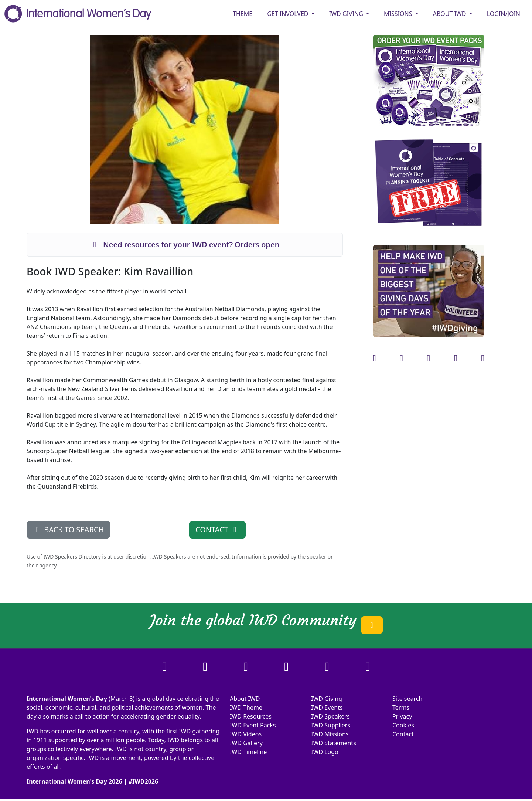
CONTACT (217, 530)
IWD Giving (327, 699)
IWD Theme (246, 707)
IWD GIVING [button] (347, 14)
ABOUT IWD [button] (450, 14)
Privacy (402, 716)
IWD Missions (330, 734)
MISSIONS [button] (399, 14)
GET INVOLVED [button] (289, 14)
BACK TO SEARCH (68, 530)
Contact (403, 734)
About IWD (245, 699)
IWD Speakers (330, 716)
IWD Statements (334, 743)
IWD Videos (246, 734)
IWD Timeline (248, 752)
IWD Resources (251, 716)
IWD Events (327, 707)
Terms (401, 707)
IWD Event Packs (253, 725)
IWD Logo (325, 752)
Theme (243, 14)
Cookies (403, 725)
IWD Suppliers (331, 725)
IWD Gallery (246, 743)
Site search (407, 699)
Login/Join (504, 14)
